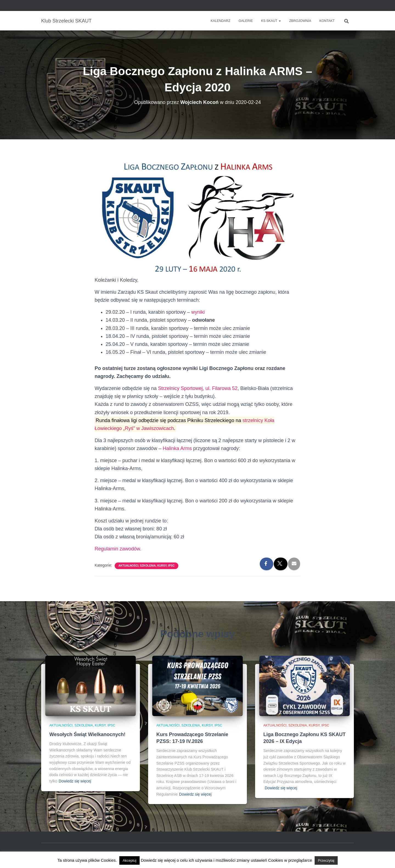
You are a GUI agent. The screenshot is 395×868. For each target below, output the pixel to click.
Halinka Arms (177, 448)
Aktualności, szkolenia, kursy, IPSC (146, 566)
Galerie (246, 21)
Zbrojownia (300, 21)
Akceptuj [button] (129, 860)
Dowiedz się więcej (75, 781)
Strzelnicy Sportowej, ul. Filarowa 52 (198, 388)
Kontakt (327, 21)
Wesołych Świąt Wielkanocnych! (88, 734)
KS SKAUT (271, 21)
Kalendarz (221, 21)
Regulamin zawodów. (118, 549)
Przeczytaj (326, 860)
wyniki (198, 312)
